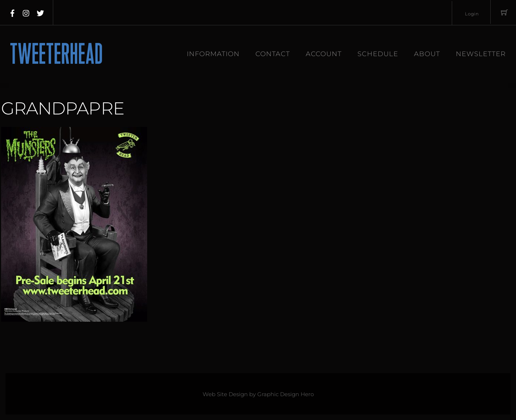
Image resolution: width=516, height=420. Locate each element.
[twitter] (40, 12)
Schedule (378, 54)
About (427, 54)
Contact (273, 54)
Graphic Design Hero (286, 394)
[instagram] (26, 12)
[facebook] (12, 12)
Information (213, 54)
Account (324, 54)
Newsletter (481, 54)
